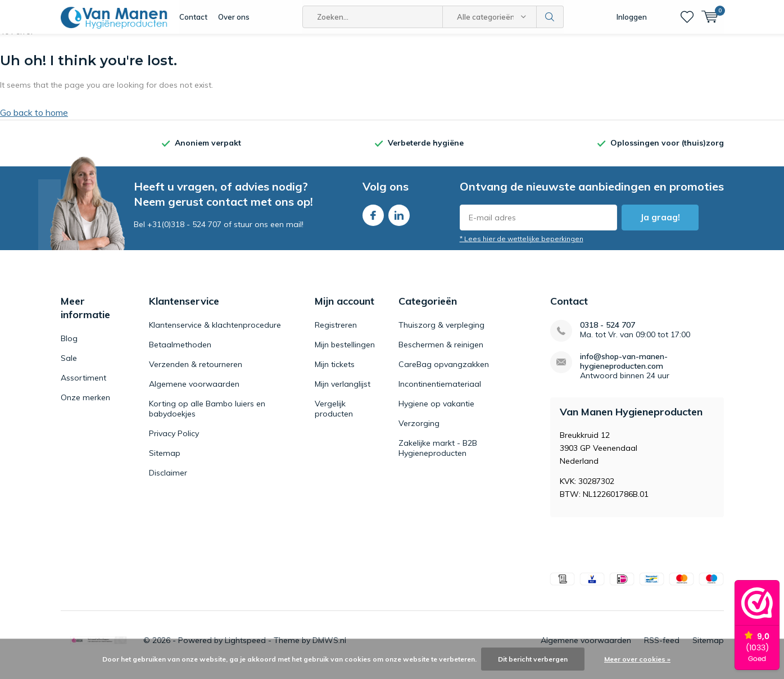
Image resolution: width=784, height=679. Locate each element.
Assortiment (83, 386)
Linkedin (399, 221)
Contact (193, 17)
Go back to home (34, 121)
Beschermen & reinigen (441, 353)
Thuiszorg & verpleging (441, 333)
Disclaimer (168, 481)
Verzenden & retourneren (196, 373)
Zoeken (550, 17)
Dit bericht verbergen (533, 659)
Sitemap (165, 461)
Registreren (336, 333)
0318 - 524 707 (608, 334)
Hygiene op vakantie (436, 412)
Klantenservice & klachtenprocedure (215, 333)
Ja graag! (660, 226)
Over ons (234, 17)
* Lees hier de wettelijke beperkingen (522, 247)
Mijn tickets (335, 373)
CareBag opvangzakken (444, 373)
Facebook (373, 221)
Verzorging (419, 432)
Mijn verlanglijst (343, 392)
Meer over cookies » (637, 659)
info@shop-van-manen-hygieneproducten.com (624, 370)
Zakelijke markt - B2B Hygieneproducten (438, 456)
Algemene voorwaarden (194, 392)
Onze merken (85, 406)
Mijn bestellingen (345, 353)
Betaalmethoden (180, 353)
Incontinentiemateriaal (440, 392)
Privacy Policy (174, 442)
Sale (69, 366)
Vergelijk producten (334, 417)
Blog (69, 347)
